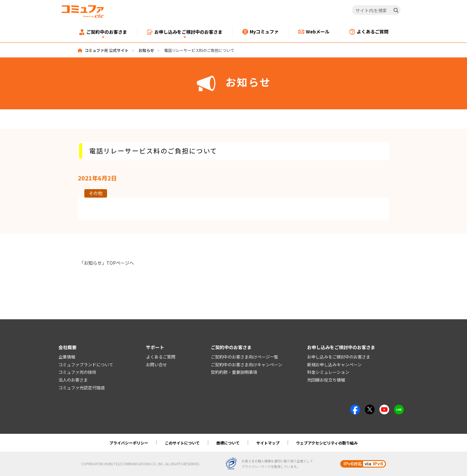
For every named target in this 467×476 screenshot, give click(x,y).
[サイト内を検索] (376, 10)
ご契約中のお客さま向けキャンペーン (246, 365)
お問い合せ (156, 365)
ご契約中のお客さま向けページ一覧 (245, 357)
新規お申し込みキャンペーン (334, 365)
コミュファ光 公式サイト (107, 50)
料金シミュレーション (328, 372)
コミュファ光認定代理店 (82, 388)
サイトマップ (268, 443)
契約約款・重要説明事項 (234, 372)
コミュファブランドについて (86, 365)
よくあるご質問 (161, 357)
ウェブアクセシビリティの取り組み (327, 443)
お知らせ (146, 50)
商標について (228, 443)
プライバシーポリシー (129, 443)
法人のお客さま (73, 380)
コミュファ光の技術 (77, 372)
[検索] (396, 10)
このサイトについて (182, 443)
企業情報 (67, 357)
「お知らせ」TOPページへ (107, 263)
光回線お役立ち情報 (326, 380)
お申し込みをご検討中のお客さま (339, 357)
